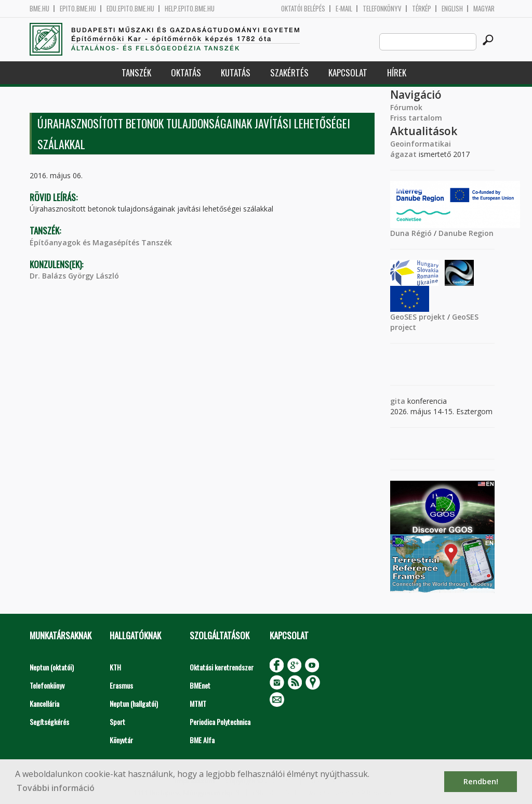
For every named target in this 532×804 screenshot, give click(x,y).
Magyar (484, 9)
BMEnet (200, 685)
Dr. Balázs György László (74, 276)
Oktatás (186, 73)
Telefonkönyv (382, 9)
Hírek (397, 73)
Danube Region (466, 233)
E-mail (344, 9)
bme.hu (39, 9)
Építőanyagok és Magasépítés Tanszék (101, 242)
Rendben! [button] (481, 781)
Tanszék (136, 73)
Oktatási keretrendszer (222, 667)
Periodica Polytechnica (220, 722)
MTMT (198, 703)
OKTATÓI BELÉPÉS (303, 9)
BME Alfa (202, 740)
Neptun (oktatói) (52, 667)
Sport (117, 722)
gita (398, 401)
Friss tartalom (416, 118)
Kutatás (236, 73)
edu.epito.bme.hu (130, 9)
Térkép (422, 9)
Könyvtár (121, 740)
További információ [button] (56, 788)
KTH (115, 667)
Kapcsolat (348, 73)
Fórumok (406, 107)
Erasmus (121, 685)
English (452, 9)
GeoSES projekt (418, 317)
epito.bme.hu (78, 9)
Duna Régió (411, 233)
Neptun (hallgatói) (134, 703)
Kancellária (44, 703)
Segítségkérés (49, 722)
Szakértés (289, 73)
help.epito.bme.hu (190, 9)
